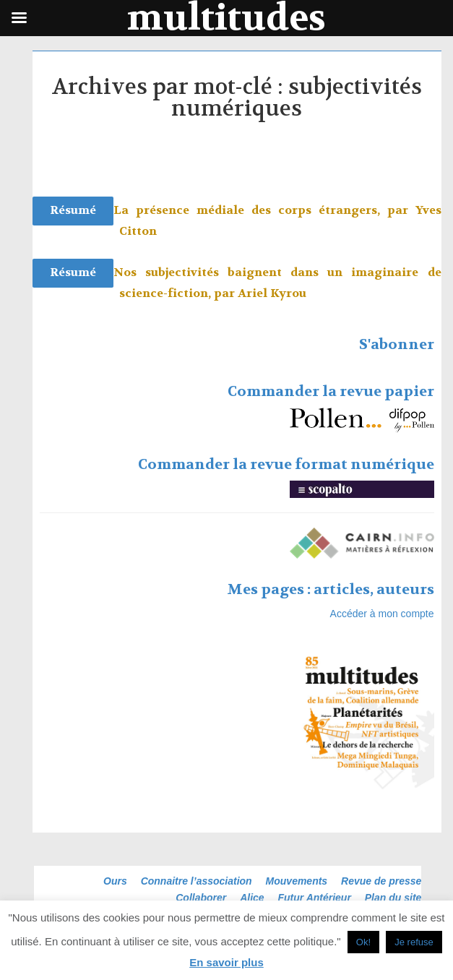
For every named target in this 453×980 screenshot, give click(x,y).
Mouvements (297, 881)
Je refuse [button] (414, 942)
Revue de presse (381, 881)
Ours (115, 881)
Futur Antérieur (315, 898)
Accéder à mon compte (382, 614)
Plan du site (393, 898)
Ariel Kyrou (272, 293)
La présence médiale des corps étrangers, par (264, 210)
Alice (252, 898)
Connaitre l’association (197, 881)
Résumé (73, 210)
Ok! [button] (363, 942)
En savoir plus (226, 962)
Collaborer (201, 898)
